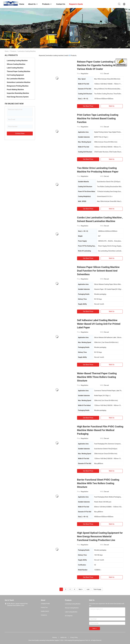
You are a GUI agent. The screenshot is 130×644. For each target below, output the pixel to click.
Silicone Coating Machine (16, 64)
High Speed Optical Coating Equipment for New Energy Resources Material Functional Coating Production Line (100, 536)
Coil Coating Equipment (15, 75)
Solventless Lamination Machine (19, 82)
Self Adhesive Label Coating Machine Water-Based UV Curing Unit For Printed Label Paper (99, 324)
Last (88, 589)
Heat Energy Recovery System (18, 97)
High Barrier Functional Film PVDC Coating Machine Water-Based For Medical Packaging (100, 430)
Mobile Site (63, 637)
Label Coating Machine (15, 68)
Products (13, 51)
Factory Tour (44, 607)
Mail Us (112, 106)
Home (7, 51)
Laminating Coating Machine (17, 61)
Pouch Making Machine (15, 90)
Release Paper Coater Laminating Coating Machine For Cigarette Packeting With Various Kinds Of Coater (100, 65)
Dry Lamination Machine (16, 79)
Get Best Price (88, 106)
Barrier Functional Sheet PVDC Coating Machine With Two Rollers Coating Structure (98, 483)
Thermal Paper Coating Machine (18, 71)
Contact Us (44, 615)
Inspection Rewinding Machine (18, 93)
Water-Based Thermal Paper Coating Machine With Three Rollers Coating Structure (97, 377)
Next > (81, 589)
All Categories (69, 616)
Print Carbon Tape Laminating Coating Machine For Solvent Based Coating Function (98, 118)
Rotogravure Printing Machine (18, 86)
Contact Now (20, 133)
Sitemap (55, 637)
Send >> (95, 628)
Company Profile (45, 604)
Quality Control (45, 611)
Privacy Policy (74, 637)
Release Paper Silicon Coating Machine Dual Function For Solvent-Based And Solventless (98, 271)
